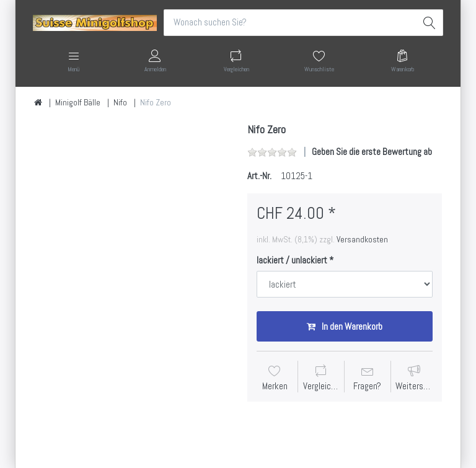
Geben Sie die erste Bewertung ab (372, 152)
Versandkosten (362, 239)
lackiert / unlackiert (292, 260)
